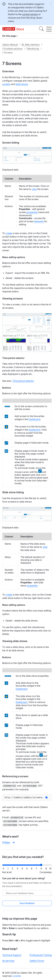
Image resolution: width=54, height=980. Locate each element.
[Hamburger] (49, 29)
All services (8, 960)
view (34, 189)
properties (32, 212)
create (9, 233)
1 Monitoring (33, 49)
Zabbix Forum (37, 960)
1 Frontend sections (12, 49)
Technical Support (12, 954)
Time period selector (23, 381)
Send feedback (27, 903)
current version (30, 14)
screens (6, 84)
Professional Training (41, 954)
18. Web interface (31, 45)
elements (39, 221)
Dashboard (34, 419)
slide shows (22, 84)
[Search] (41, 29)
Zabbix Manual (10, 45)
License (17, 975)
